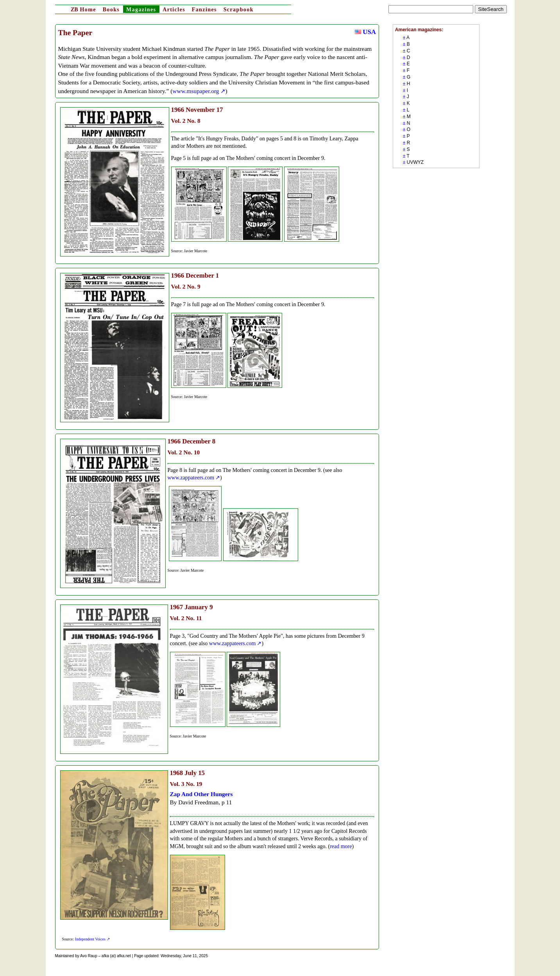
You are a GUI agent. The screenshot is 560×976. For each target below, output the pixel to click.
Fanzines (204, 10)
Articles (174, 10)
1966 (178, 110)
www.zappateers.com (191, 478)
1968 (177, 773)
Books (111, 10)
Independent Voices (90, 939)
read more (341, 846)
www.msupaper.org (196, 91)
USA (365, 32)
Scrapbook (239, 10)
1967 (177, 607)
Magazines (141, 10)
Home (83, 10)
